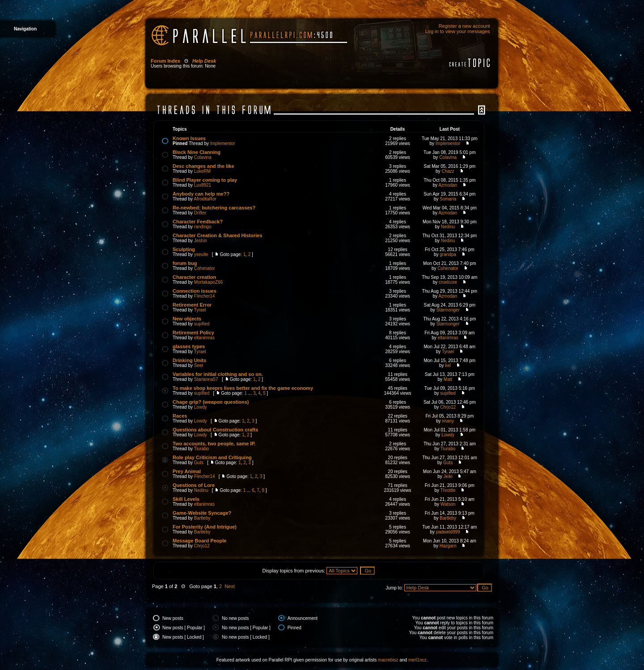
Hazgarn (448, 546)
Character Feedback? (198, 222)
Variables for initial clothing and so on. (218, 374)
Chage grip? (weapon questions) (211, 402)
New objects (187, 319)
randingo (203, 227)
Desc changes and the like (203, 166)
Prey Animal (187, 471)
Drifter (200, 213)
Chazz (448, 171)
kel (448, 365)
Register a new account (464, 26)
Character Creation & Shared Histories (218, 235)
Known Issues (189, 138)
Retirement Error (192, 305)
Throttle (448, 490)
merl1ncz (417, 660)
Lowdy (201, 407)
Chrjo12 (448, 407)
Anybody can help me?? (201, 194)
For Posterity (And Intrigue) (205, 527)
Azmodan (448, 185)
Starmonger (448, 310)
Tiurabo (202, 449)
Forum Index (165, 61)
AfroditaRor (205, 199)
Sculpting (184, 249)
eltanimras (204, 338)
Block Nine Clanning (197, 152)
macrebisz (388, 660)
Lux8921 (203, 185)
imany (448, 421)
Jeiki (448, 476)
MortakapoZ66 (208, 282)
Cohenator (205, 268)
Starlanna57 (206, 379)
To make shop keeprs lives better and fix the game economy (243, 388)
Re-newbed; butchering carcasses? (214, 208)
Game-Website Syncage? (202, 513)
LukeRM (202, 171)
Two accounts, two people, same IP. (214, 444)
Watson (448, 504)
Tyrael (200, 310)
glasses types (189, 346)
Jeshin (201, 241)
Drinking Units (189, 360)
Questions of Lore (194, 485)
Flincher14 (205, 296)
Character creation (194, 277)
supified (202, 324)
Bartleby (202, 518)
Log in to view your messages (458, 31)
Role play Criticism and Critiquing (212, 457)
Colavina (203, 157)
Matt (448, 379)
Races (180, 416)
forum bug (185, 263)
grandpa (448, 254)
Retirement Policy (193, 333)
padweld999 (448, 532)
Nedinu (448, 227)
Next (230, 586)
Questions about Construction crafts (215, 430)
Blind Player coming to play (205, 180)
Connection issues (195, 291)
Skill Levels (186, 499)
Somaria (448, 199)
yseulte (201, 254)
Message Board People (199, 541)
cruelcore (448, 282)
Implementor (223, 143)
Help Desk (204, 61)
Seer (199, 365)
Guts (199, 463)
